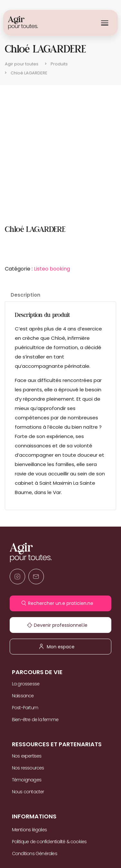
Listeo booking (52, 269)
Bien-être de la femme (35, 720)
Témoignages (27, 780)
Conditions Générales (35, 854)
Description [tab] (25, 295)
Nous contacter (28, 792)
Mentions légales (29, 830)
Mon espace (60, 646)
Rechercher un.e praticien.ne (60, 603)
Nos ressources (28, 768)
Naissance (23, 696)
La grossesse (26, 684)
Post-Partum (25, 708)
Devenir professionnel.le (60, 625)
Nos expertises (27, 756)
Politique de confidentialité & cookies (49, 842)
